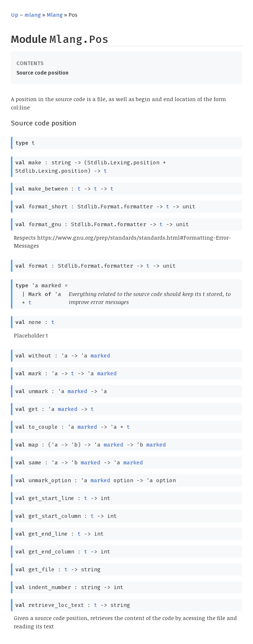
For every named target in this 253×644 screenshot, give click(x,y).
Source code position (42, 73)
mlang (33, 15)
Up (15, 15)
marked (100, 356)
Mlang (55, 15)
